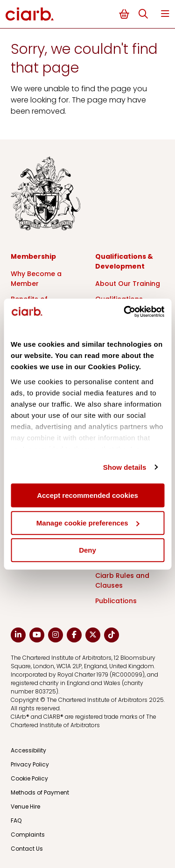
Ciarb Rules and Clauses (122, 580)
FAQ (16, 821)
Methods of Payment (40, 792)
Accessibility (28, 750)
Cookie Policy (29, 778)
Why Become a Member (36, 279)
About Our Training (128, 284)
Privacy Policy (30, 764)
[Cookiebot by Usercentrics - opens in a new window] (125, 312)
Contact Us (27, 849)
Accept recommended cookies (87, 495)
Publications (116, 601)
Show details (125, 467)
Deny (87, 550)
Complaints (28, 835)
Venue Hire (25, 806)
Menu (165, 14)
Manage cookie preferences (88, 523)
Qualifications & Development (124, 261)
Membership (33, 256)
